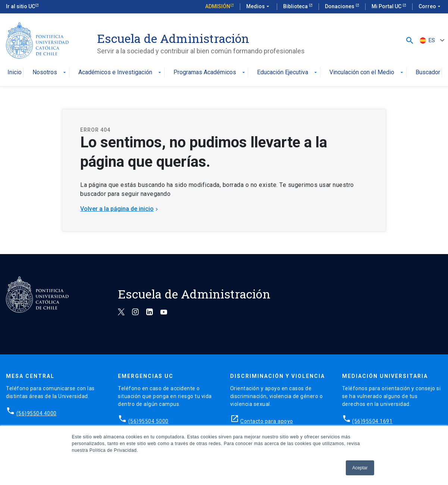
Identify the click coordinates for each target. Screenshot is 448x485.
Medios (259, 7)
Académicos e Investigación (120, 73)
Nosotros (50, 73)
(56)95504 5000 (148, 421)
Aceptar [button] (360, 468)
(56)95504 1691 (372, 421)
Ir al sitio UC (21, 6)
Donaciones (340, 6)
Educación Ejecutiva (288, 73)
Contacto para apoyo (267, 421)
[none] (431, 40)
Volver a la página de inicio (120, 209)
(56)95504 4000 (37, 413)
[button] (410, 40)
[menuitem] (431, 40)
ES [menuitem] (432, 40)
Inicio (15, 73)
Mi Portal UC (387, 6)
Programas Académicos (210, 73)
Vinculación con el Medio (367, 73)
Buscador (428, 73)
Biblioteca (296, 6)
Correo (430, 7)
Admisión (218, 6)
